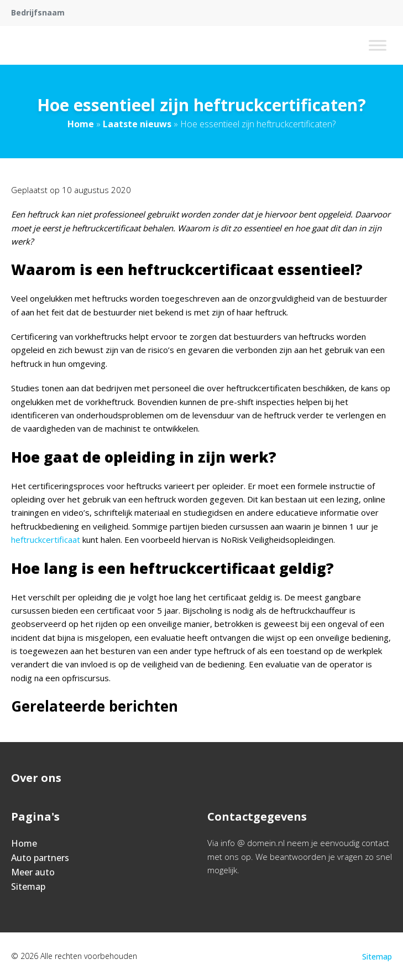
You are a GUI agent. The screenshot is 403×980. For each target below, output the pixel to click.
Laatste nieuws (137, 124)
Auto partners (40, 858)
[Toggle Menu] (378, 45)
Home (81, 124)
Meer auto (33, 872)
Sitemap (28, 886)
